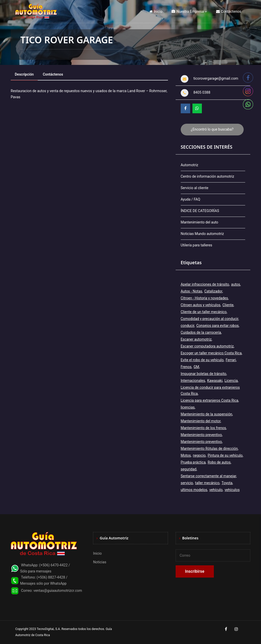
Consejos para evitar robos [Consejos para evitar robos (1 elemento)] (217, 326)
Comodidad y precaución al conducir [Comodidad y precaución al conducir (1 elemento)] (210, 319)
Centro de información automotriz (207, 176)
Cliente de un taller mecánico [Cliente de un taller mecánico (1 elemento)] (204, 312)
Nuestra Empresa (188, 11)
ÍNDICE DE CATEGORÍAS (200, 211)
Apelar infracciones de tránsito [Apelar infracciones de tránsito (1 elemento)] (205, 284)
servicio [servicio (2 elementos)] (187, 483)
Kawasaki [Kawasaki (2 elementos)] (215, 381)
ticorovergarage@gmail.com (216, 78)
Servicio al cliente (195, 188)
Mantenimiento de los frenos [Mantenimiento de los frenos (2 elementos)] (203, 428)
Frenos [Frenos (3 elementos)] (186, 367)
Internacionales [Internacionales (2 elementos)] (193, 381)
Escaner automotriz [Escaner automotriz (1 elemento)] (196, 339)
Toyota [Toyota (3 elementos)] (227, 483)
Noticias (100, 562)
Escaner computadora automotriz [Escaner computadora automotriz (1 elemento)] (207, 346)
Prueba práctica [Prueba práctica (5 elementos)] (193, 462)
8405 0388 (202, 92)
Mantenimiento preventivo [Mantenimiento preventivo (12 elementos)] (201, 435)
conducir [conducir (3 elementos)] (187, 326)
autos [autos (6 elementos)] (236, 284)
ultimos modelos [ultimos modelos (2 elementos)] (194, 490)
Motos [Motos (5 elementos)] (186, 455)
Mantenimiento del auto (199, 222)
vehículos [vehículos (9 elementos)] (232, 490)
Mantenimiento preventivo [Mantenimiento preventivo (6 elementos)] (201, 442)
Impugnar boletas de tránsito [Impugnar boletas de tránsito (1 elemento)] (204, 374)
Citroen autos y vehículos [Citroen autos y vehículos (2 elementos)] (201, 305)
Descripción (24, 74)
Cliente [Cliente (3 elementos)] (228, 305)
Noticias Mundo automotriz (202, 234)
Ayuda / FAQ (191, 199)
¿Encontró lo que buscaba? (212, 129)
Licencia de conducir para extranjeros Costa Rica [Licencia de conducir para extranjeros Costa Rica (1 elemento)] (210, 390)
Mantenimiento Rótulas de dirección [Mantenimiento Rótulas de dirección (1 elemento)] (209, 449)
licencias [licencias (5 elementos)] (188, 407)
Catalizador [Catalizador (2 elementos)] (213, 291)
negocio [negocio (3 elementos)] (199, 455)
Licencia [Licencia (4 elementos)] (231, 381)
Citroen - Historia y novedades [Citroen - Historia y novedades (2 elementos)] (204, 298)
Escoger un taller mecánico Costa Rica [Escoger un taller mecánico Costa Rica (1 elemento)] (211, 353)
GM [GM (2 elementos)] (196, 367)
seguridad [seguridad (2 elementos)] (189, 469)
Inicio (156, 11)
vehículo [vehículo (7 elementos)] (216, 490)
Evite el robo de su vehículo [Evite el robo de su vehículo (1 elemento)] (202, 360)
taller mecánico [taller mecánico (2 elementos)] (207, 483)
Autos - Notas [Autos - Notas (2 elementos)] (192, 291)
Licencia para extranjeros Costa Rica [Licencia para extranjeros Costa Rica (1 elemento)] (210, 400)
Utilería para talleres (197, 245)
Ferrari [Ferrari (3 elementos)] (231, 360)
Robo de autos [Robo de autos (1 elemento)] (219, 462)
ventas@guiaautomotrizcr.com (58, 591)
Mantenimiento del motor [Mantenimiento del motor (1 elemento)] (201, 421)
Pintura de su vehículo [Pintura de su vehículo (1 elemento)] (225, 455)
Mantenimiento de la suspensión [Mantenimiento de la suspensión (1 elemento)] (206, 414)
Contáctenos (229, 11)
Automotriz (190, 165)
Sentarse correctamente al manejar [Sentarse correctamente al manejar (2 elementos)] (208, 476)
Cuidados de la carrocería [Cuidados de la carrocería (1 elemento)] (201, 332)
